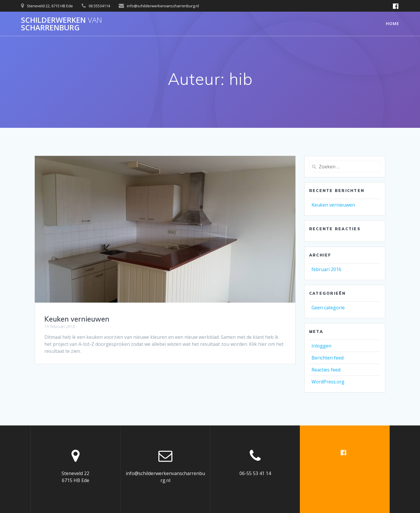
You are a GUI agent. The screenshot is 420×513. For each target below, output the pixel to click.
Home (393, 23)
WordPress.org (328, 382)
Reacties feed (326, 370)
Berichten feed (328, 358)
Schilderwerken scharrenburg (62, 24)
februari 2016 (326, 269)
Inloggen (321, 346)
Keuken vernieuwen (77, 319)
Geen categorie (328, 308)
